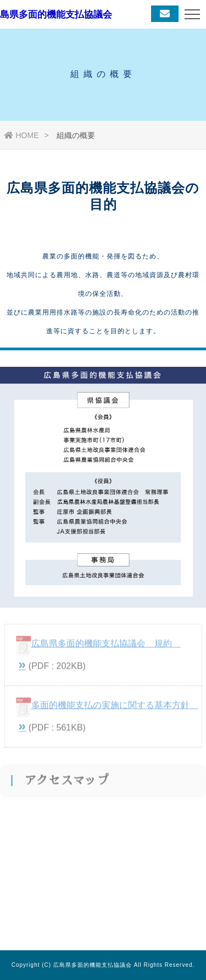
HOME (22, 135)
